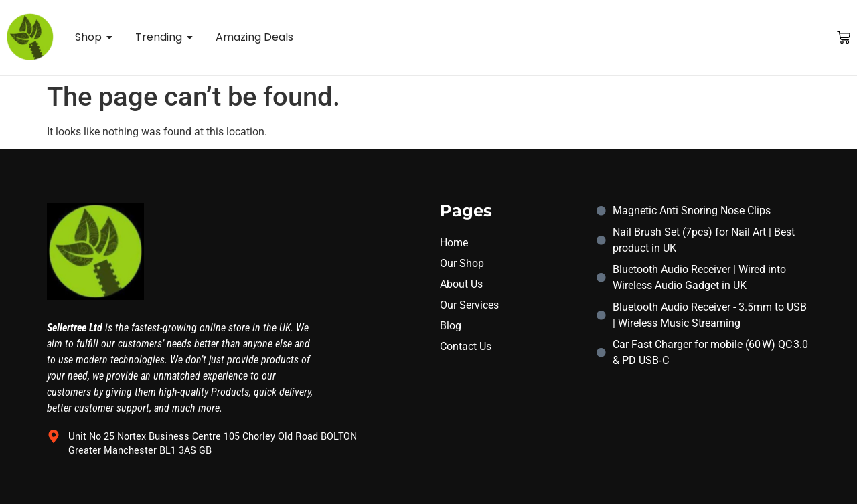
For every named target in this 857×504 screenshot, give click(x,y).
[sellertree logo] (30, 37)
